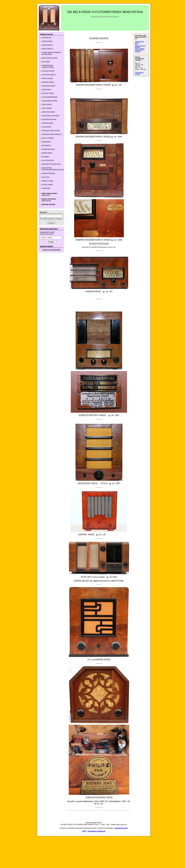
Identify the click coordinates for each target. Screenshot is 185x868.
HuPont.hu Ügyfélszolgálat (51, 250)
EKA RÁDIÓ (46, 62)
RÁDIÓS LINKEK (48, 181)
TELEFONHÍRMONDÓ (49, 97)
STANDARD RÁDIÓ (48, 86)
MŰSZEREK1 (46, 142)
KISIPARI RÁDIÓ (47, 123)
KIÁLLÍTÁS (45, 177)
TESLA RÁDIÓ (47, 108)
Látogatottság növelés (139, 73)
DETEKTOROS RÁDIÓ (50, 58)
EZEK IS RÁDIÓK (48, 138)
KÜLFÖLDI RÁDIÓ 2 (49, 75)
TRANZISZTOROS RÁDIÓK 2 (52, 134)
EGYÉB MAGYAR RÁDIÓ (50, 116)
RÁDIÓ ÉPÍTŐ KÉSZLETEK (51, 164)
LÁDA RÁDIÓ (46, 127)
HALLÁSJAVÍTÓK (48, 161)
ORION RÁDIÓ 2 (47, 49)
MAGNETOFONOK (48, 149)
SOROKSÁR (46, 188)
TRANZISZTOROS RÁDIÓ (51, 131)
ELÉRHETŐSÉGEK (48, 173)
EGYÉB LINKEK (47, 185)
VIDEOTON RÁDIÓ (48, 112)
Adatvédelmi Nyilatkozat (96, 831)
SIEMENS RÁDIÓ (48, 82)
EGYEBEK (45, 157)
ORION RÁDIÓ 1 (47, 45)
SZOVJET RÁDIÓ (48, 93)
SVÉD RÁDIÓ (46, 90)
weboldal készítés (121, 828)
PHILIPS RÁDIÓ (47, 79)
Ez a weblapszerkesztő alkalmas (140, 46)
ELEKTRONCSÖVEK (49, 120)
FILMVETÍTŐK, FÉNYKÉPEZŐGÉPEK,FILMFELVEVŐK (55, 169)
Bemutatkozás (47, 38)
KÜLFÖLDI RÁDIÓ (48, 71)
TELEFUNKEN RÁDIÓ (49, 101)
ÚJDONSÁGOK (47, 41)
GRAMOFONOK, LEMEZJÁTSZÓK (48, 66)
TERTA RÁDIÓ (47, 105)
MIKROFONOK (47, 153)
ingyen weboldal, (140, 49)
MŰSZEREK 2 (47, 146)
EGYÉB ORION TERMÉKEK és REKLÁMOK (51, 53)
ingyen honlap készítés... (139, 51)
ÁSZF (84, 831)
